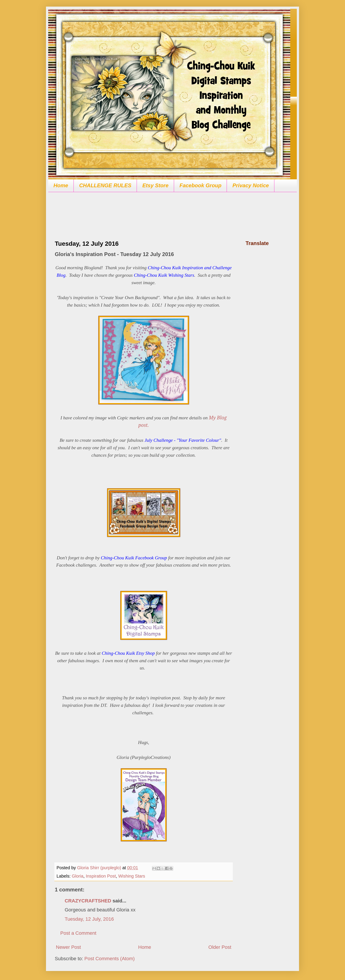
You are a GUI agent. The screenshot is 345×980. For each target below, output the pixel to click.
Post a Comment (78, 933)
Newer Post (68, 947)
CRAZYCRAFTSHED (88, 901)
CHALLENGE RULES (105, 185)
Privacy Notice (250, 185)
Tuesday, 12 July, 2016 (89, 919)
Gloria (78, 876)
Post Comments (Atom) (110, 959)
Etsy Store (155, 185)
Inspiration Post (101, 876)
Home (61, 185)
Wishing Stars (132, 876)
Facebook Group (201, 185)
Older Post (220, 947)
